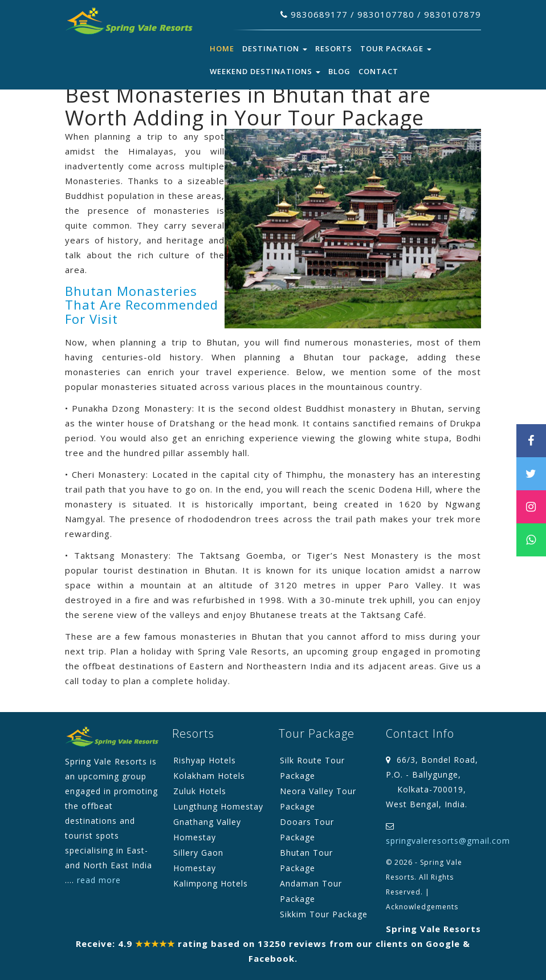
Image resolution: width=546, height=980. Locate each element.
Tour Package (396, 48)
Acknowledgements (422, 907)
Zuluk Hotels (200, 791)
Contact (378, 71)
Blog (339, 71)
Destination (275, 48)
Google (443, 944)
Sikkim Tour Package (324, 914)
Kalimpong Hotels (211, 883)
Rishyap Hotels (205, 760)
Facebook (272, 958)
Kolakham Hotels (209, 776)
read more (99, 880)
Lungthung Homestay (218, 806)
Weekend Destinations (265, 71)
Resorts (334, 48)
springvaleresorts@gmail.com (448, 841)
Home (222, 48)
